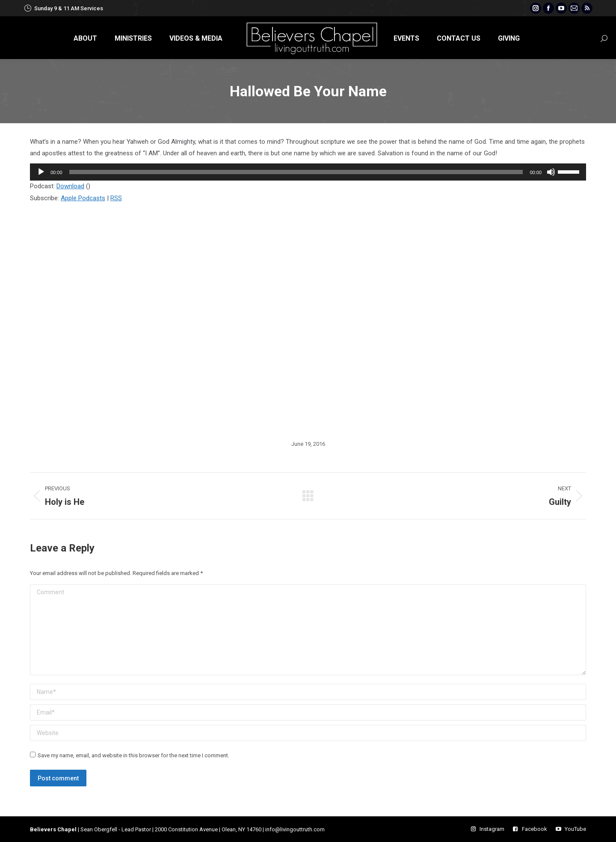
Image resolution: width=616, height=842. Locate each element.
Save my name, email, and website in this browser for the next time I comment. (133, 755)
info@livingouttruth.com (295, 829)
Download (70, 186)
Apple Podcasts (83, 198)
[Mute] (551, 172)
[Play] (41, 172)
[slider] (296, 172)
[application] (308, 172)
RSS (116, 198)
